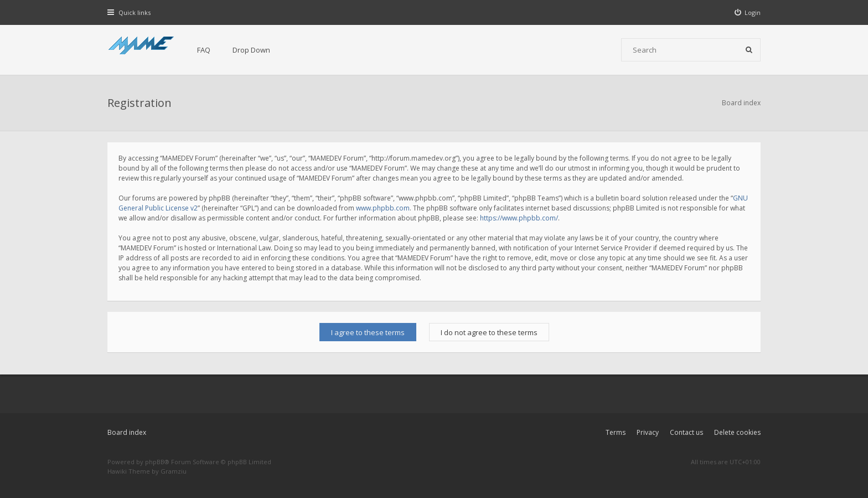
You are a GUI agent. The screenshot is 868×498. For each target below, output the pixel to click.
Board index (127, 432)
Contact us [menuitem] (686, 432)
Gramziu (174, 471)
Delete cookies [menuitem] (737, 432)
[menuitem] (748, 12)
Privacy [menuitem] (648, 432)
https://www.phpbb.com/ (519, 218)
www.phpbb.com (383, 208)
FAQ (204, 50)
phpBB (155, 462)
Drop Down (251, 50)
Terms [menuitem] (616, 432)
